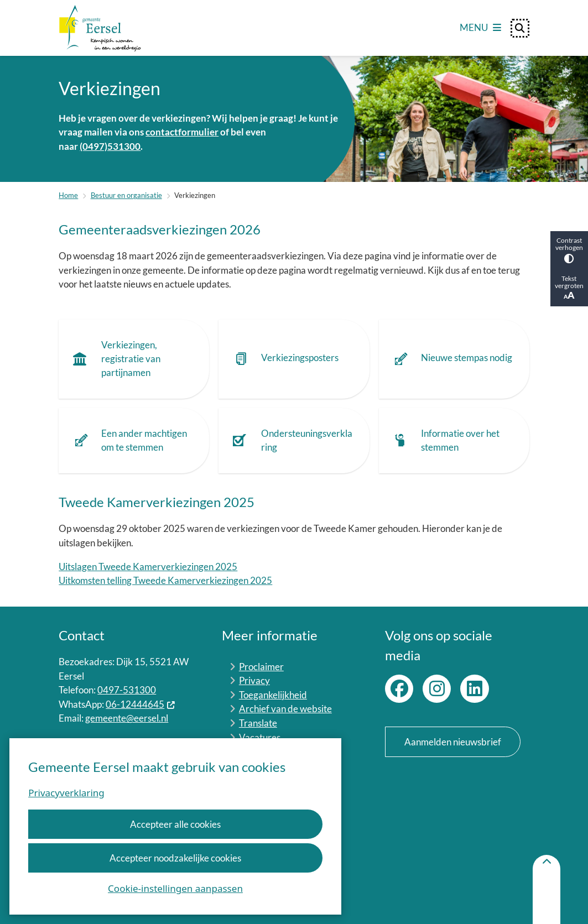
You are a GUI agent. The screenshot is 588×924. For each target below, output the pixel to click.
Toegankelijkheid (273, 695)
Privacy (254, 680)
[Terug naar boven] (547, 889)
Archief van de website (285, 709)
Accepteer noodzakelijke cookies (175, 858)
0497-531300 (127, 690)
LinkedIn (474, 689)
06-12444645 (141, 704)
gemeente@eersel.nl (127, 718)
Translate (258, 723)
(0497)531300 (110, 146)
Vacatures (260, 737)
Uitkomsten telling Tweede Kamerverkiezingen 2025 (165, 580)
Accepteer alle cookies (175, 824)
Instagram (437, 689)
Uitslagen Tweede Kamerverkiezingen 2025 (148, 567)
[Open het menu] (480, 28)
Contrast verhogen (569, 250)
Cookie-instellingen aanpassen (175, 888)
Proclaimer (261, 667)
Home (68, 195)
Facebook (399, 689)
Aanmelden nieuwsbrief (453, 742)
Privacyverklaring (66, 793)
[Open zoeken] (520, 28)
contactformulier (182, 132)
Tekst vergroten (569, 288)
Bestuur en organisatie (126, 195)
